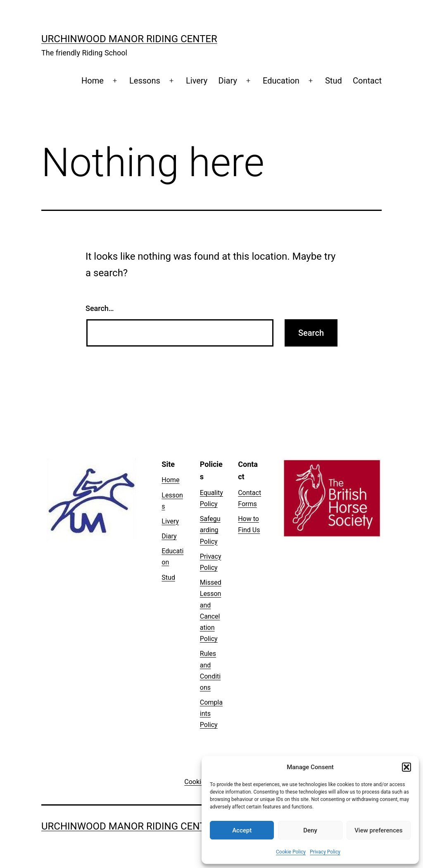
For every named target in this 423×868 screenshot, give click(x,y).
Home (93, 81)
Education (281, 81)
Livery (197, 81)
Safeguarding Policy (210, 530)
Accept (242, 830)
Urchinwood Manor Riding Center (129, 39)
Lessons (145, 81)
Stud (334, 81)
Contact (367, 81)
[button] (406, 767)
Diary (228, 81)
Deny (310, 830)
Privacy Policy (325, 852)
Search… (100, 308)
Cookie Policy (291, 852)
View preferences (378, 830)
